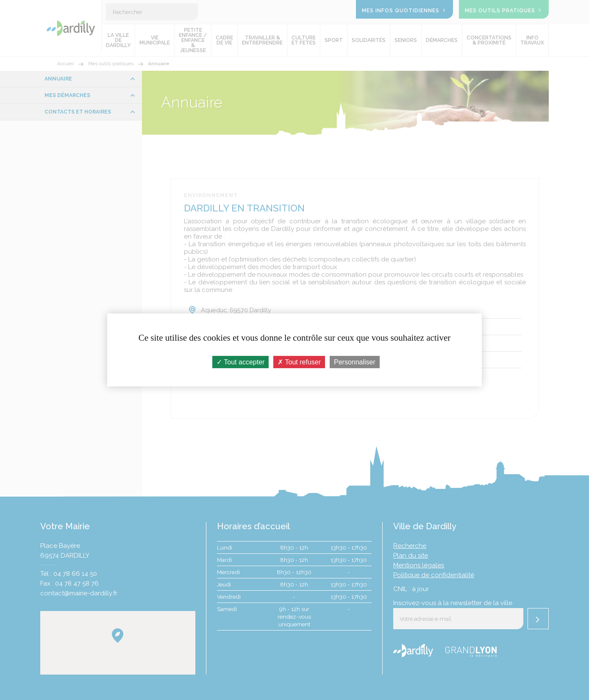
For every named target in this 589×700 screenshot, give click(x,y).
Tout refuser (299, 362)
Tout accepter (240, 362)
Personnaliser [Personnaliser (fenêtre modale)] (355, 362)
